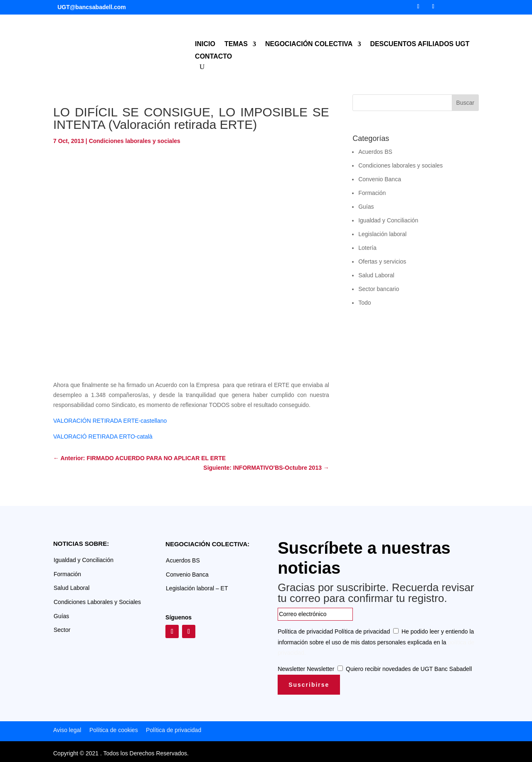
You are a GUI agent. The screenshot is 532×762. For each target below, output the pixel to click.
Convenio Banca (380, 179)
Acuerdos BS (375, 152)
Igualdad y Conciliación (388, 220)
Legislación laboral (382, 234)
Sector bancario (379, 289)
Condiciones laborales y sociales (135, 141)
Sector (62, 630)
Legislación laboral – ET (197, 588)
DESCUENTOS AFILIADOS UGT (420, 44)
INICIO (205, 44)
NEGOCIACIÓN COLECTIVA (309, 44)
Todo (365, 303)
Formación (372, 193)
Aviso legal (67, 730)
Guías (366, 207)
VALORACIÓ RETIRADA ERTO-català (103, 436)
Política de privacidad (305, 631)
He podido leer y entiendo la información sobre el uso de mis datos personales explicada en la (376, 642)
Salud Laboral (376, 275)
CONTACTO (213, 57)
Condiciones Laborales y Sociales (97, 602)
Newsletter (291, 669)
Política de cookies (114, 730)
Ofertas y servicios (382, 261)
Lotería (367, 248)
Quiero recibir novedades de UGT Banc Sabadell (409, 669)
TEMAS (236, 44)
